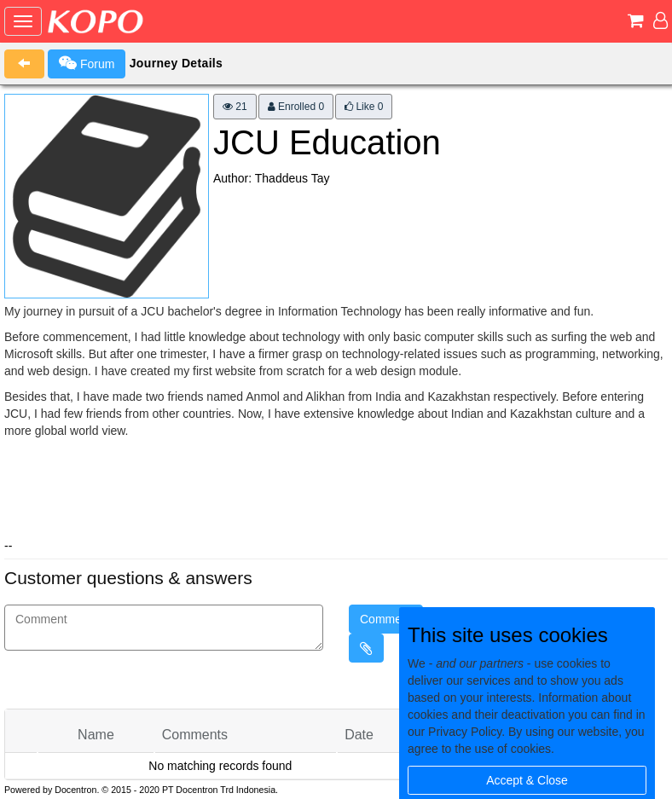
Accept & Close (527, 780)
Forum (87, 63)
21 (235, 107)
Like (364, 107)
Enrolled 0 (296, 107)
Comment (386, 619)
